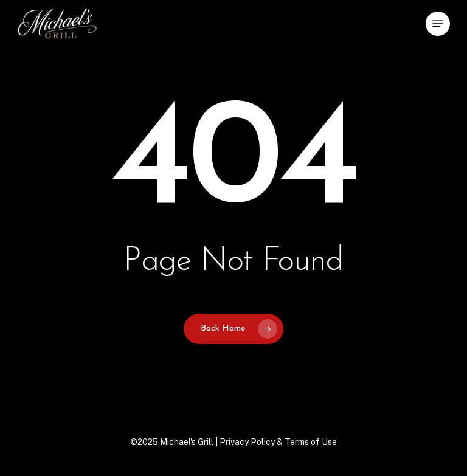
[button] (438, 24)
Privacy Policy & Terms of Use (278, 442)
